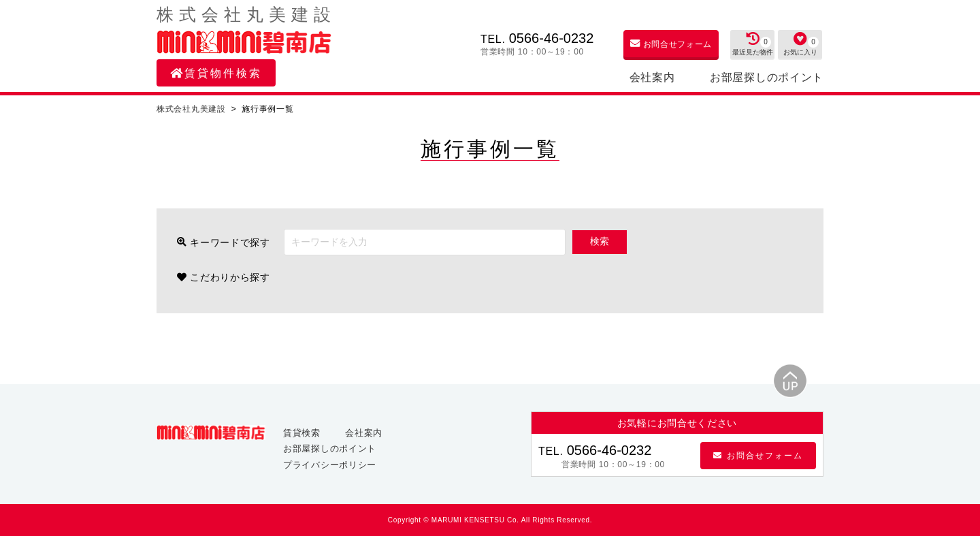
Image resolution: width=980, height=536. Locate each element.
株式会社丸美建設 (193, 109)
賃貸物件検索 (216, 73)
